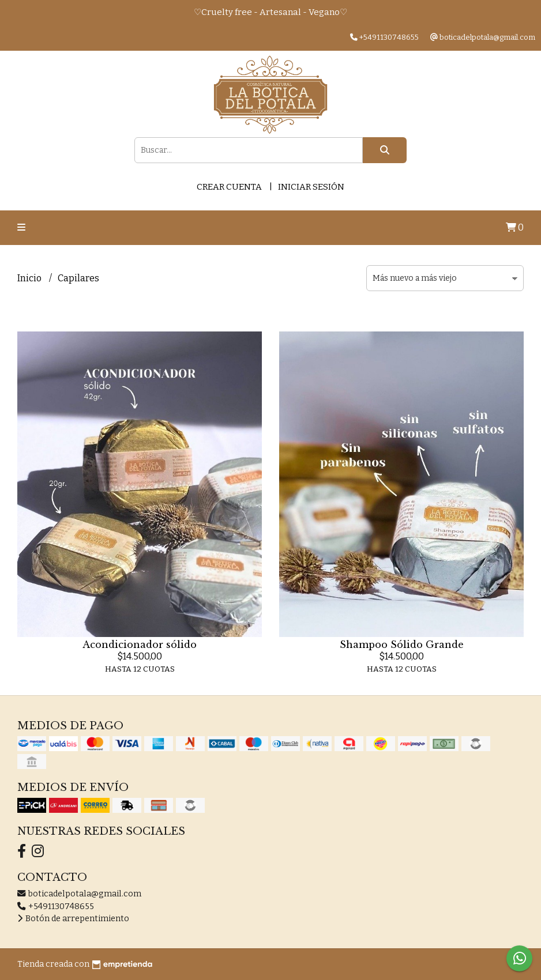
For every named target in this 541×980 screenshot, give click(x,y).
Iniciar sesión (311, 187)
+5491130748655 (56, 906)
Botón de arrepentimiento (73, 919)
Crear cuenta (229, 187)
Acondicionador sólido (140, 644)
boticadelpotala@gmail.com (79, 894)
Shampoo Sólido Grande (402, 644)
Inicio (30, 278)
